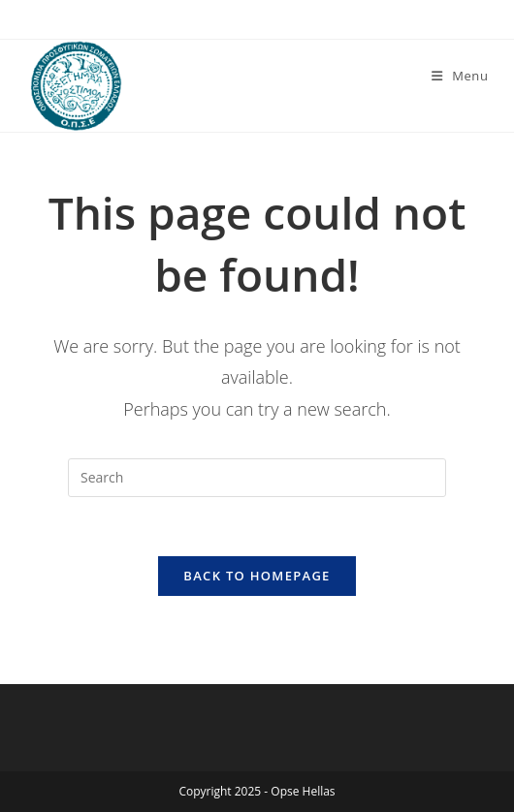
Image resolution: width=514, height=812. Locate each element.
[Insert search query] (257, 478)
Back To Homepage (257, 576)
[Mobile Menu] (460, 76)
